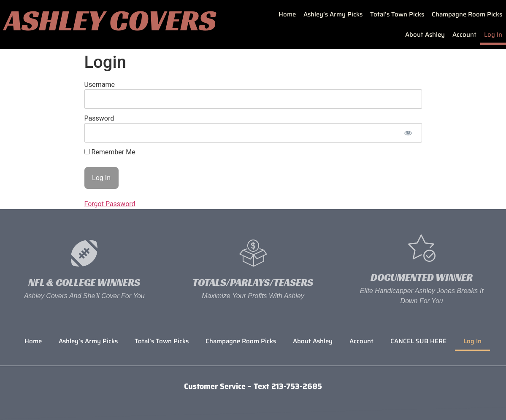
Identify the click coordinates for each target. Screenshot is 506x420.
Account (464, 35)
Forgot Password (110, 204)
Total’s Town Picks (397, 14)
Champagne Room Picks (467, 14)
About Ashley (425, 35)
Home (287, 14)
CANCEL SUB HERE (418, 341)
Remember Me (110, 152)
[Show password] (408, 133)
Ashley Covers (110, 20)
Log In (493, 35)
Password (99, 118)
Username (100, 85)
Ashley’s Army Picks (333, 14)
